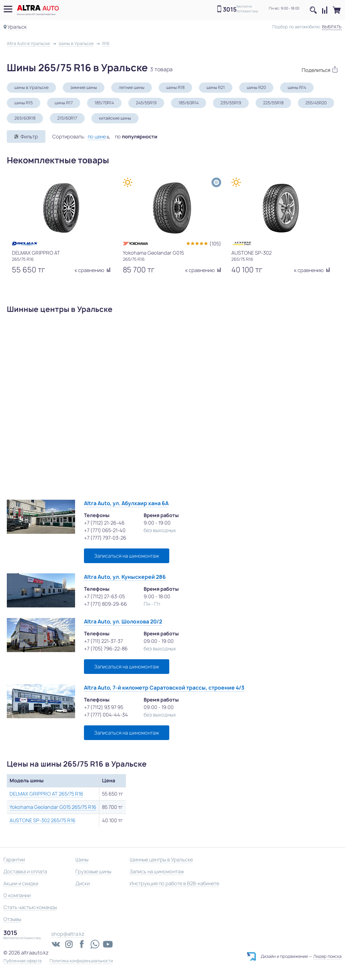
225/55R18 (273, 103)
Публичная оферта (23, 961)
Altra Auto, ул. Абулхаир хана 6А (126, 503)
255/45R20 (316, 103)
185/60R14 (189, 103)
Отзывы (12, 919)
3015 (230, 9)
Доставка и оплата (25, 871)
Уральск (17, 27)
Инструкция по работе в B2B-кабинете (174, 883)
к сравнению (93, 270)
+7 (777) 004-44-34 (106, 715)
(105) (215, 244)
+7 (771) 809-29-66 (105, 604)
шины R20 (256, 87)
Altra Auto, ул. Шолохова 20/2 (123, 622)
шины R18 (175, 87)
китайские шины (115, 118)
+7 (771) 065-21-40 (105, 530)
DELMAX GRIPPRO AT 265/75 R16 (46, 794)
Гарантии (14, 860)
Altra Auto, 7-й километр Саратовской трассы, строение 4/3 (164, 688)
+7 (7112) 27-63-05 (104, 596)
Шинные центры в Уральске (161, 860)
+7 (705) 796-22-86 (106, 649)
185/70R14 (104, 103)
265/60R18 (25, 118)
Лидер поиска (327, 956)
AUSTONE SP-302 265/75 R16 (42, 820)
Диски (83, 883)
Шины (82, 860)
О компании (17, 895)
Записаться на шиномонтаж (127, 556)
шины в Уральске (31, 87)
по (136, 137)
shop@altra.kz (68, 934)
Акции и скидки (21, 883)
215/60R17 (67, 118)
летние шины (132, 87)
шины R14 (297, 87)
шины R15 (24, 103)
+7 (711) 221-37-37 (103, 641)
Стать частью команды (30, 907)
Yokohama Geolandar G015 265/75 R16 (53, 807)
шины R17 (64, 103)
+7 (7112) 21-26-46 (104, 523)
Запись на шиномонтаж (157, 871)
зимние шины (84, 87)
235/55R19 (231, 103)
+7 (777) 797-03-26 (105, 538)
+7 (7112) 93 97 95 (104, 707)
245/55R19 (146, 103)
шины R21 (216, 87)
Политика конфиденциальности (81, 961)
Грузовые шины (93, 871)
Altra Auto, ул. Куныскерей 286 (125, 577)
